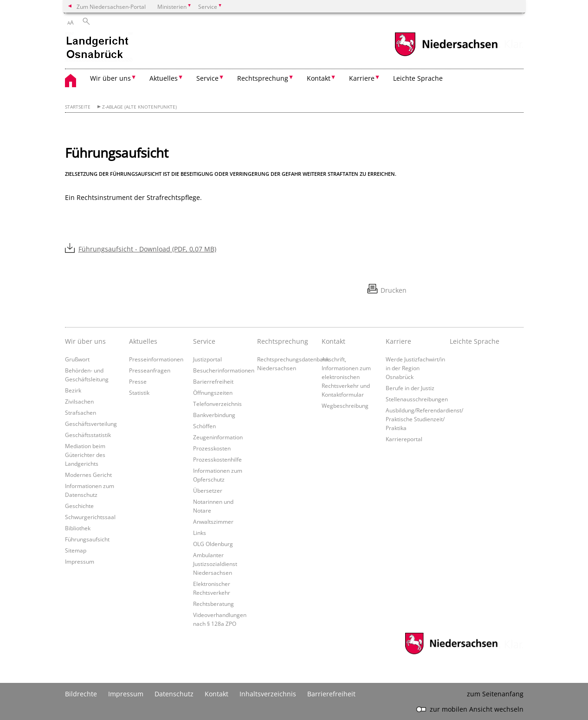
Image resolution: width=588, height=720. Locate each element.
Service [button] (207, 78)
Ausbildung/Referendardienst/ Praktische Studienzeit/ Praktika (424, 419)
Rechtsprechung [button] (263, 78)
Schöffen (204, 426)
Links (200, 533)
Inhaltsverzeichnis (268, 694)
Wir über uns (85, 341)
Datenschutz (174, 694)
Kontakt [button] (319, 78)
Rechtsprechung (283, 341)
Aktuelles (143, 341)
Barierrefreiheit (213, 381)
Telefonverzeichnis (217, 404)
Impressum (80, 561)
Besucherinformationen (224, 370)
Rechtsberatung (213, 604)
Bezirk (73, 390)
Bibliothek (78, 528)
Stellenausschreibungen (417, 399)
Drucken (394, 290)
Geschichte (79, 506)
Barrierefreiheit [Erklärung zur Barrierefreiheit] (331, 694)
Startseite (78, 107)
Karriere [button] (362, 78)
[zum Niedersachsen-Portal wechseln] (446, 55)
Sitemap (76, 550)
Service (204, 341)
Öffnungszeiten (213, 392)
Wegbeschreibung (345, 405)
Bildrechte (81, 694)
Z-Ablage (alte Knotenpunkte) (139, 107)
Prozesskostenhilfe (217, 459)
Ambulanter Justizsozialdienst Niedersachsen (215, 564)
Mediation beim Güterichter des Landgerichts (85, 455)
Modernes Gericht (88, 475)
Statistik (139, 392)
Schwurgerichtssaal (90, 517)
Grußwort (77, 359)
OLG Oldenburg (213, 544)
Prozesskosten (212, 448)
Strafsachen (81, 412)
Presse (138, 381)
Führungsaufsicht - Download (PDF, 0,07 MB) (147, 249)
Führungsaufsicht (87, 539)
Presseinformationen (156, 359)
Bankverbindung (214, 415)
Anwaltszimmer (213, 521)
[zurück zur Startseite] (99, 48)
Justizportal (207, 359)
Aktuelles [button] (164, 78)
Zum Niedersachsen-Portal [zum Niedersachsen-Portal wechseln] (111, 6)
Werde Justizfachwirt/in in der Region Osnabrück (415, 368)
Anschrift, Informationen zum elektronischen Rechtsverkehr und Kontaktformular (346, 377)
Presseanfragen (150, 370)
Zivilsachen (79, 401)
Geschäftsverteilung (91, 424)
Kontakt (333, 341)
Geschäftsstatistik (88, 435)
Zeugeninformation (218, 437)
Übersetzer (208, 490)
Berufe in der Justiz (410, 388)
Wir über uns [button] (110, 78)
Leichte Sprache (418, 78)
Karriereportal (404, 439)
